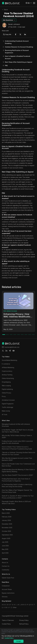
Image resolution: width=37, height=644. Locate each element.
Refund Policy (24, 624)
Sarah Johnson (14, 24)
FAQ (6, 65)
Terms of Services (8, 620)
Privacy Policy (24, 620)
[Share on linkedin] (6, 351)
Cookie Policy (6, 624)
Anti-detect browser (10, 311)
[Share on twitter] (3, 351)
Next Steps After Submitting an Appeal (19, 62)
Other (15, 607)
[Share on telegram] (10, 351)
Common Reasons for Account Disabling (19, 47)
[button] (29, 3)
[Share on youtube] (14, 351)
